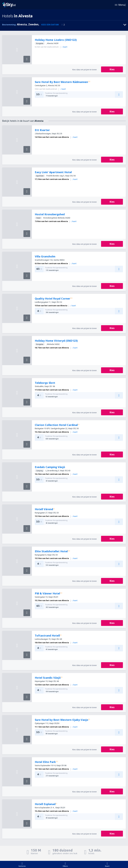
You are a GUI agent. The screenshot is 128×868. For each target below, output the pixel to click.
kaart (65, 47)
